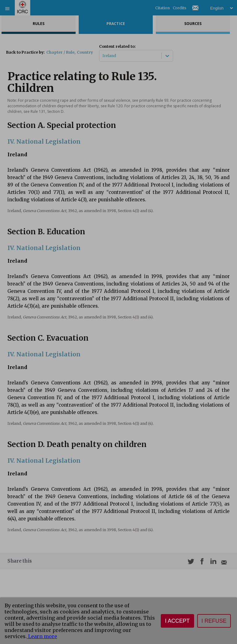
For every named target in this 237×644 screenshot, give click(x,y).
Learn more (42, 636)
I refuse (214, 621)
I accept (177, 621)
